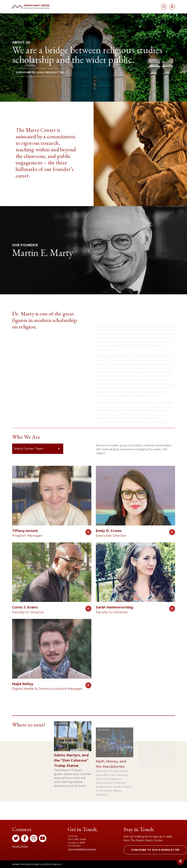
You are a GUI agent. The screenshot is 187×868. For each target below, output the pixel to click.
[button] (42, 87)
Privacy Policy (20, 846)
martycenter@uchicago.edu (82, 849)
